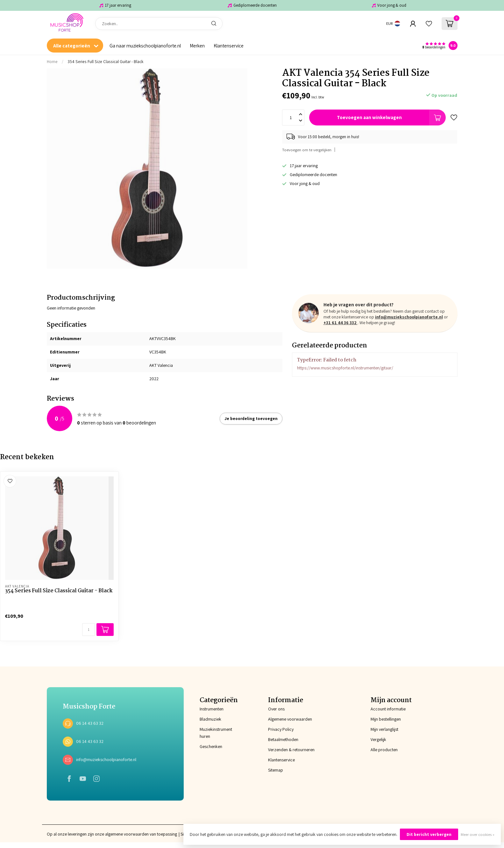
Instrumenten (212, 709)
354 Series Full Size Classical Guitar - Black (105, 61)
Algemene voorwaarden (290, 719)
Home (52, 61)
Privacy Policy (281, 729)
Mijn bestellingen (386, 719)
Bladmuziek (210, 719)
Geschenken (211, 746)
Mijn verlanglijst (384, 729)
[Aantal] (89, 630)
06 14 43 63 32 (90, 723)
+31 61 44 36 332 (341, 323)
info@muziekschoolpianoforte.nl (409, 317)
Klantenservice (229, 46)
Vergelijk (378, 739)
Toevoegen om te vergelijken (307, 150)
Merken (197, 46)
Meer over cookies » (478, 834)
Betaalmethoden (283, 739)
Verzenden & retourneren (291, 750)
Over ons (276, 709)
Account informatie (388, 709)
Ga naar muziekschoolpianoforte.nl (145, 46)
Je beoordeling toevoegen (251, 418)
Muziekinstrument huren (216, 733)
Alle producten (384, 750)
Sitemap (276, 770)
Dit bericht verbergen (429, 834)
